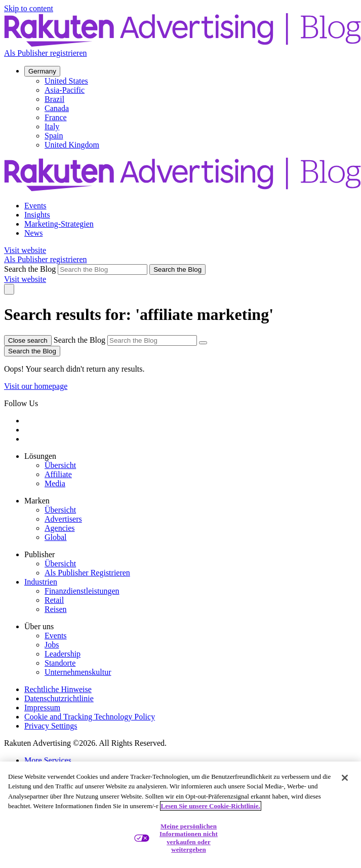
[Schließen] (345, 778)
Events (35, 206)
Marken (37, 501)
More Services (48, 760)
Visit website (25, 250)
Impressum (42, 708)
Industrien (41, 582)
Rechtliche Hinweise (58, 689)
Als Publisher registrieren (46, 53)
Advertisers (63, 519)
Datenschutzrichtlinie (59, 698)
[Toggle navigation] (9, 289)
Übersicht (60, 465)
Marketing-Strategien (59, 224)
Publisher (39, 554)
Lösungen (40, 456)
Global (56, 537)
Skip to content (29, 8)
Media (55, 483)
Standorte (60, 663)
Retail (54, 600)
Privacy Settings (51, 726)
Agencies (60, 528)
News (33, 233)
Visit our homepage (36, 386)
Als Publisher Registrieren (87, 573)
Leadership (63, 654)
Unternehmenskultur (78, 672)
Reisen (56, 609)
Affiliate (58, 474)
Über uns (39, 626)
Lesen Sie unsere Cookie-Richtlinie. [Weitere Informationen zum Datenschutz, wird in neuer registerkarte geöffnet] (211, 806)
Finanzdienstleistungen (82, 591)
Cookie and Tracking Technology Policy (90, 717)
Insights (37, 215)
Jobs (52, 645)
